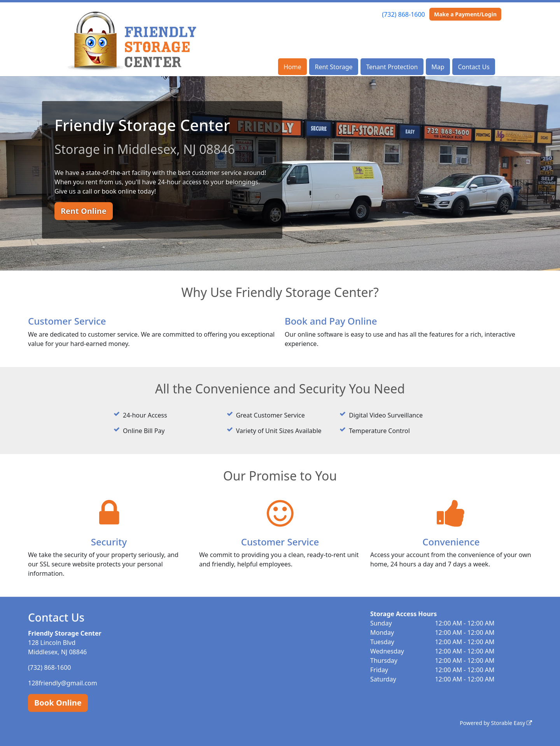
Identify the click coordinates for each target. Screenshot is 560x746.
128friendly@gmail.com (63, 683)
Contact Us (473, 67)
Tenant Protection (392, 67)
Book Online (58, 703)
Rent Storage (333, 67)
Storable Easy (512, 723)
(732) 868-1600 (403, 14)
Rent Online (84, 211)
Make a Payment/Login (465, 14)
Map (438, 67)
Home (292, 67)
